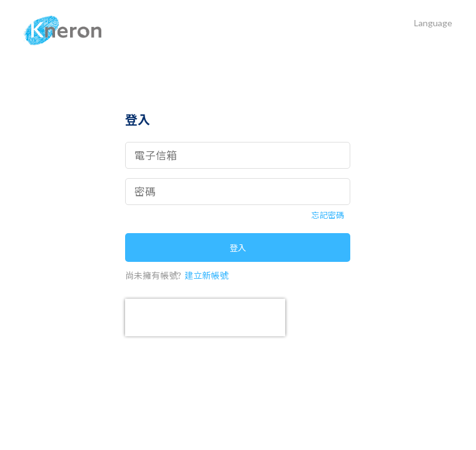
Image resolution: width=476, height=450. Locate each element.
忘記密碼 (328, 215)
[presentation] (205, 317)
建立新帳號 (206, 275)
